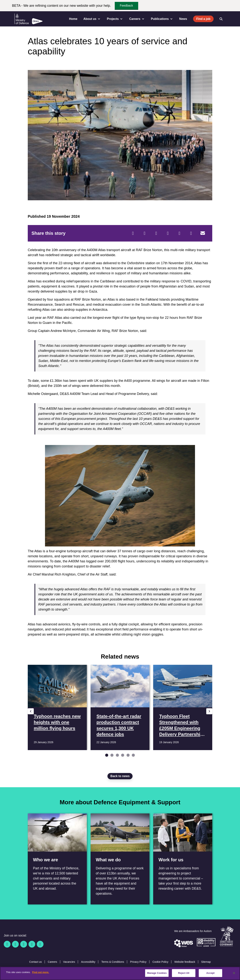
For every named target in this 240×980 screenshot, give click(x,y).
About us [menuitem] (92, 19)
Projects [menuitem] (115, 19)
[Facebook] (133, 233)
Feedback (126, 6)
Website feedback (185, 962)
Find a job (203, 19)
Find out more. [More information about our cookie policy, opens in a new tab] (40, 972)
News (183, 19)
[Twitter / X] (15, 944)
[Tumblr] (191, 233)
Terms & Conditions (113, 962)
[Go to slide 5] (128, 755)
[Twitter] (145, 233)
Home (73, 19)
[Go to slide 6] (133, 755)
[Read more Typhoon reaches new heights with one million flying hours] (57, 707)
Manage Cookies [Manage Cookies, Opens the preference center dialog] (157, 973)
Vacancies (69, 962)
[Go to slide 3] (117, 755)
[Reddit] (156, 233)
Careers (52, 962)
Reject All (184, 973)
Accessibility (88, 962)
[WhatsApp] (179, 233)
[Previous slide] (31, 711)
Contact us (36, 962)
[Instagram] (40, 944)
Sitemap (206, 962)
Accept (210, 973)
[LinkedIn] (168, 233)
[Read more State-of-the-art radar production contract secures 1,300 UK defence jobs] (120, 707)
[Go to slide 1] (107, 755)
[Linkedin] (24, 944)
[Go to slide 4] (123, 755)
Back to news (120, 776)
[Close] (234, 973)
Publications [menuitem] (162, 19)
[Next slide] (209, 711)
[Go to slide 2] (112, 755)
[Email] (203, 233)
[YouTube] (32, 944)
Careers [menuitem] (137, 19)
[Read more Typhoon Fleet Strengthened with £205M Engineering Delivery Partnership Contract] (183, 707)
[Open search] (221, 19)
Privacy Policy (138, 962)
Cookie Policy (160, 962)
